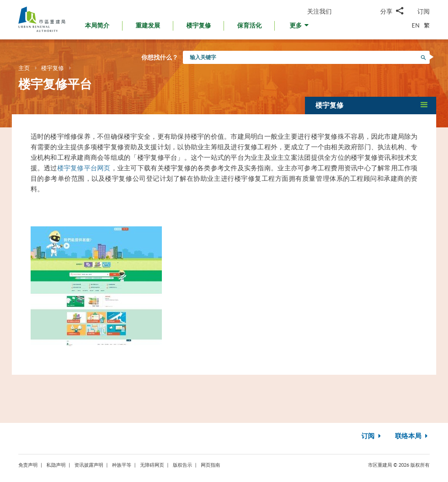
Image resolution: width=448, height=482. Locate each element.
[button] (300, 28)
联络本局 (412, 436)
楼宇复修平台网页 (84, 168)
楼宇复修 (52, 68)
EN (416, 25)
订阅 (423, 11)
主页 (24, 68)
